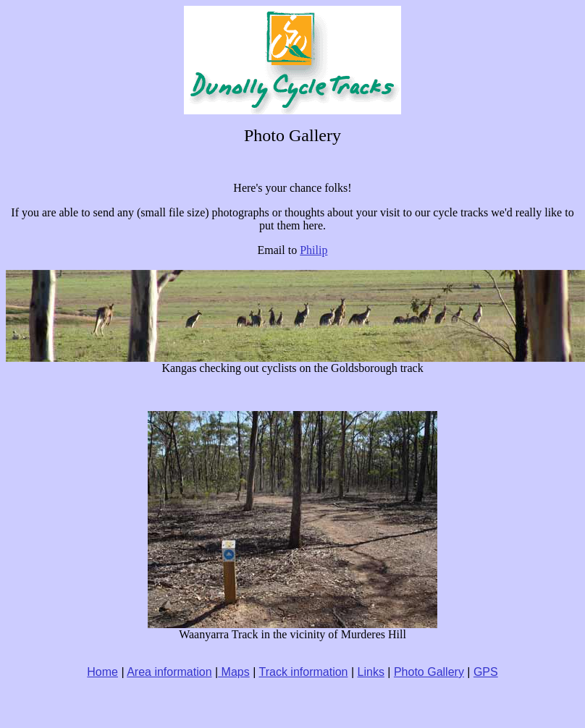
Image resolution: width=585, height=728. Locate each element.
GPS (486, 672)
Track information (303, 672)
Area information (169, 672)
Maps (234, 672)
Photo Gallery (429, 672)
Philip (313, 250)
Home (102, 672)
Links (371, 672)
